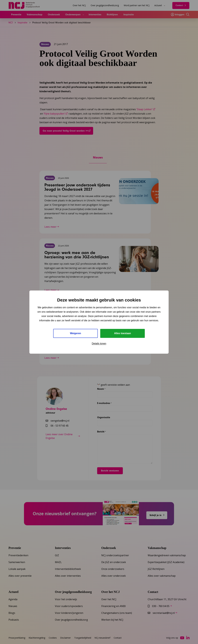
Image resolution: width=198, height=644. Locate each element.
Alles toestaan (123, 333)
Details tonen (99, 344)
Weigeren (75, 333)
